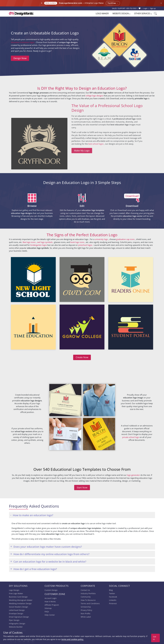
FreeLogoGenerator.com (70, 3)
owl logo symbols (45, 242)
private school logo (131, 474)
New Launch (51, 3)
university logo (102, 239)
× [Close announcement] (161, 3)
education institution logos (23, 42)
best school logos (96, 115)
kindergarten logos (39, 245)
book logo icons (78, 242)
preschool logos (86, 245)
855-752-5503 (131, 8)
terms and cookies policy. (73, 639)
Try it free (113, 3)
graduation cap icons (126, 239)
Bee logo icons (29, 242)
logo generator (133, 492)
